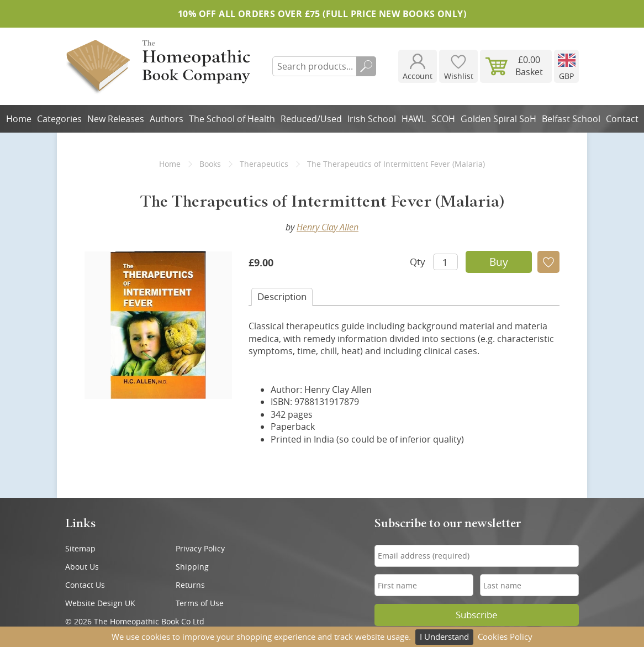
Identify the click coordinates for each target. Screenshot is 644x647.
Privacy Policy (200, 548)
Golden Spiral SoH (498, 119)
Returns (190, 585)
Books (210, 164)
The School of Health (232, 119)
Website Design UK (100, 603)
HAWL (414, 119)
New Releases (116, 119)
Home (19, 119)
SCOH (443, 119)
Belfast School (571, 119)
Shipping (192, 567)
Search (366, 66)
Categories (59, 119)
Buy (499, 262)
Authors (167, 119)
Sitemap (80, 548)
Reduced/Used (311, 119)
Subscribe (477, 615)
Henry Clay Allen (328, 227)
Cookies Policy (505, 637)
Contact (622, 119)
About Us (82, 567)
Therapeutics (264, 164)
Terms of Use (200, 603)
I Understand (444, 637)
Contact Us (85, 585)
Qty (418, 262)
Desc (282, 296)
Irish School (372, 119)
